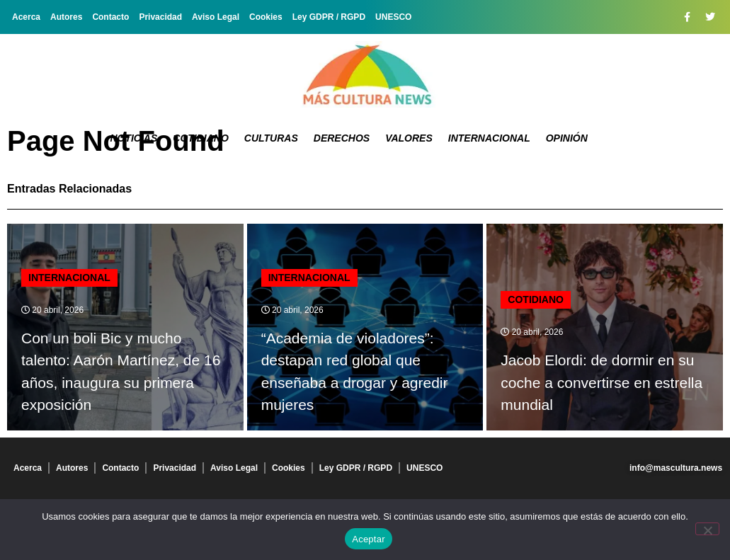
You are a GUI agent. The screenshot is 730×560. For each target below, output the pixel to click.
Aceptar (369, 539)
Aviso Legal (216, 17)
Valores (409, 138)
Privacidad (160, 17)
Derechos (342, 138)
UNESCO (393, 17)
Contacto (110, 17)
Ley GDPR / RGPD (329, 17)
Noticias (133, 138)
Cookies (266, 17)
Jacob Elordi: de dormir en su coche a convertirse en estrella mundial (601, 382)
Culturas (271, 138)
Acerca (26, 17)
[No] (707, 529)
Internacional (489, 138)
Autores (66, 17)
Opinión (567, 138)
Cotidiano (201, 138)
